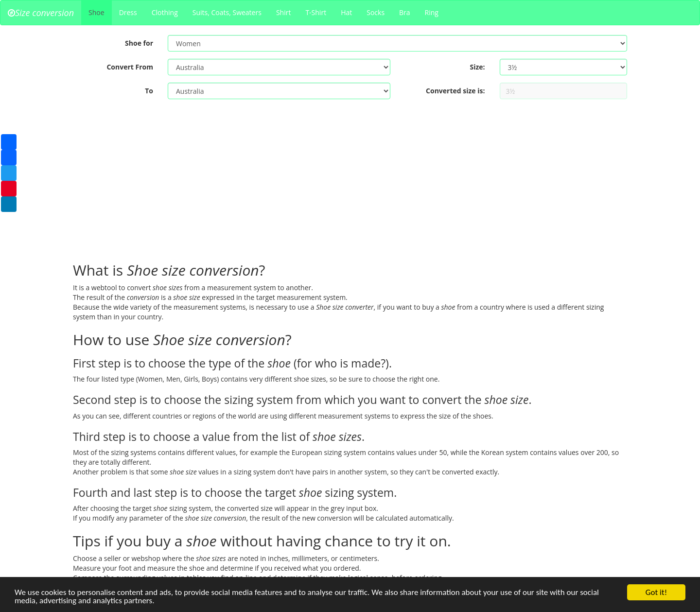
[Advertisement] (350, 184)
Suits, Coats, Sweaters (227, 12)
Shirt (284, 12)
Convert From (130, 67)
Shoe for (139, 43)
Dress (128, 12)
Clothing (165, 12)
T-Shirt (316, 12)
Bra (405, 12)
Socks (376, 12)
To (149, 91)
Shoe (96, 12)
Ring (432, 12)
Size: (477, 67)
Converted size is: (455, 91)
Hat (346, 12)
